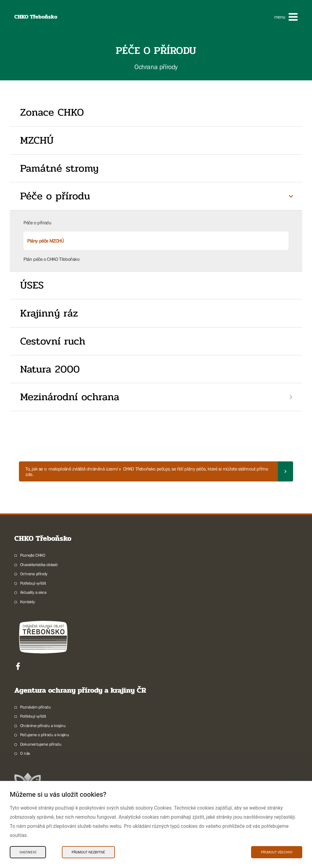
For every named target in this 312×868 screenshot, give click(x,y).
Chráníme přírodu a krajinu (43, 726)
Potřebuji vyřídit (33, 583)
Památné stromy (59, 168)
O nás (25, 753)
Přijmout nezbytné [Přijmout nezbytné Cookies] (88, 852)
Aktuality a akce (33, 592)
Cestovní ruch (53, 341)
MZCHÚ (37, 140)
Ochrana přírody (34, 574)
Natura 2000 (50, 369)
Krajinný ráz (49, 313)
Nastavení (28, 852)
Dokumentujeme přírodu (41, 744)
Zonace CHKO (52, 112)
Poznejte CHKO (33, 555)
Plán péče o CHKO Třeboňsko (51, 259)
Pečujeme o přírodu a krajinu (45, 735)
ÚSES (32, 285)
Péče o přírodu (55, 196)
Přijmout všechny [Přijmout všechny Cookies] (277, 852)
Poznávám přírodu (35, 707)
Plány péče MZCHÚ (46, 241)
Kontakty (28, 602)
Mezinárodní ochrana (70, 397)
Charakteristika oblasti (39, 565)
